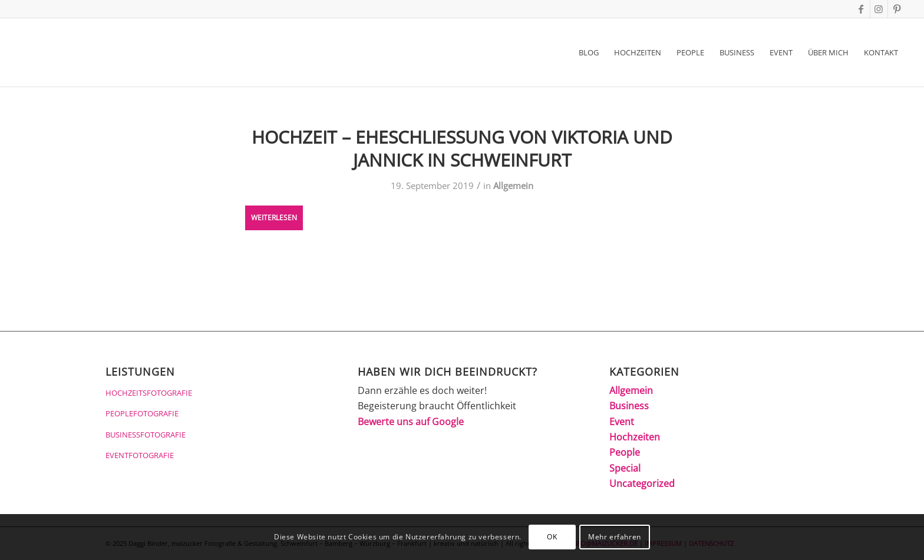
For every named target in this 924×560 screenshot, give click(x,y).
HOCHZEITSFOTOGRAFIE (149, 393)
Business (629, 406)
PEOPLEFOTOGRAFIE (142, 413)
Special (625, 468)
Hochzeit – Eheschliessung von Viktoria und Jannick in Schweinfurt (462, 148)
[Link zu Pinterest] (897, 9)
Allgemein (513, 185)
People (625, 452)
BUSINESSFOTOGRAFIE (146, 435)
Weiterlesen (274, 218)
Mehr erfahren (615, 537)
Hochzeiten (635, 437)
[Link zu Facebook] (861, 9)
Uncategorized (642, 483)
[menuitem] (589, 52)
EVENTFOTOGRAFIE (140, 455)
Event (622, 422)
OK (552, 537)
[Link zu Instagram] (879, 9)
